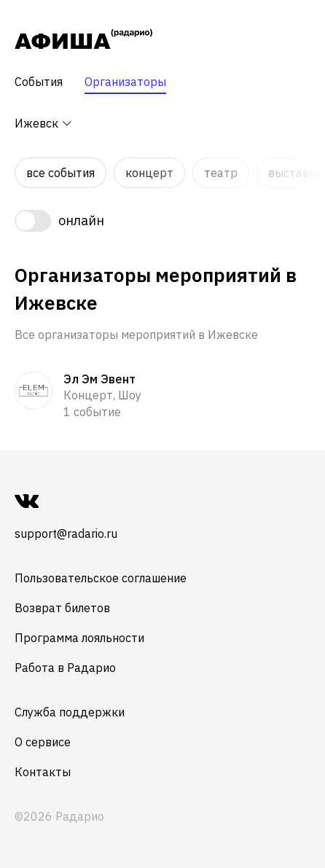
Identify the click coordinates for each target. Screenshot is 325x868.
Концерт (149, 173)
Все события (60, 173)
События (39, 82)
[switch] (162, 221)
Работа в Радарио (65, 668)
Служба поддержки (70, 712)
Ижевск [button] (44, 123)
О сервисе (43, 742)
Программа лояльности (79, 638)
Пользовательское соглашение (101, 578)
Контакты (43, 772)
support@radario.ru (66, 533)
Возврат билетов (62, 608)
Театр (221, 173)
